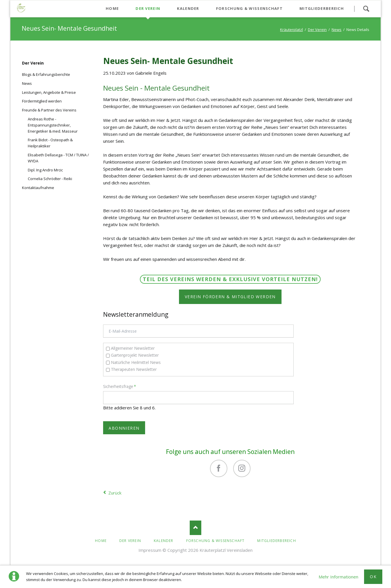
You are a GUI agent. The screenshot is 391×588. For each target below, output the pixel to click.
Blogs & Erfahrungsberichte (46, 74)
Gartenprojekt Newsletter (135, 355)
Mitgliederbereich (276, 541)
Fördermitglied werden (42, 101)
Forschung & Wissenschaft (215, 541)
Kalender (164, 541)
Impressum (150, 550)
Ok (373, 577)
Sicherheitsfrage (120, 386)
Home (101, 541)
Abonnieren (124, 428)
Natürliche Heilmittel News (136, 362)
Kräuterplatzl (292, 30)
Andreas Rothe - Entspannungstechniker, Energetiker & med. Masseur (53, 125)
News (337, 30)
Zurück (115, 493)
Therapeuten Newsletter (134, 369)
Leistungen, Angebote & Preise (49, 92)
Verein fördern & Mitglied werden (230, 297)
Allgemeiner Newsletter (133, 348)
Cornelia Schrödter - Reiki (50, 179)
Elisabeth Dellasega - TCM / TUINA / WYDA (58, 158)
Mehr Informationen (338, 577)
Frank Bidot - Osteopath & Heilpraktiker (50, 143)
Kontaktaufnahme (38, 188)
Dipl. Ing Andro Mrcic (45, 170)
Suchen (366, 9)
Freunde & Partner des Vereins (49, 110)
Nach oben (195, 528)
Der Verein (317, 30)
